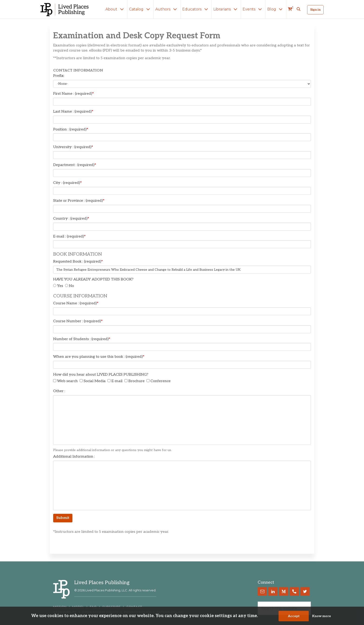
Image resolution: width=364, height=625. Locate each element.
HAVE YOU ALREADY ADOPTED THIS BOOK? (93, 279)
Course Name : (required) (76, 303)
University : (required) (73, 147)
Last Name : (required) (73, 112)
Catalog (140, 9)
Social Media (95, 381)
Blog (276, 9)
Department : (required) (75, 165)
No (71, 286)
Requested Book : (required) (78, 262)
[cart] (291, 9)
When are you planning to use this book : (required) (99, 357)
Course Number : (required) (78, 321)
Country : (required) (71, 219)
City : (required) (67, 183)
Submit (63, 518)
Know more (321, 616)
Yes (60, 286)
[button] (299, 9)
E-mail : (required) (69, 236)
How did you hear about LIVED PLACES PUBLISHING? (101, 375)
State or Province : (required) (79, 201)
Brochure (136, 381)
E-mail (117, 381)
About (115, 9)
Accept (294, 616)
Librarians (226, 9)
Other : (59, 391)
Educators (196, 9)
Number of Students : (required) (82, 339)
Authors (167, 9)
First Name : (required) (73, 94)
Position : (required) (71, 129)
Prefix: (59, 76)
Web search (67, 381)
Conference (161, 381)
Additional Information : (74, 457)
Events (253, 9)
